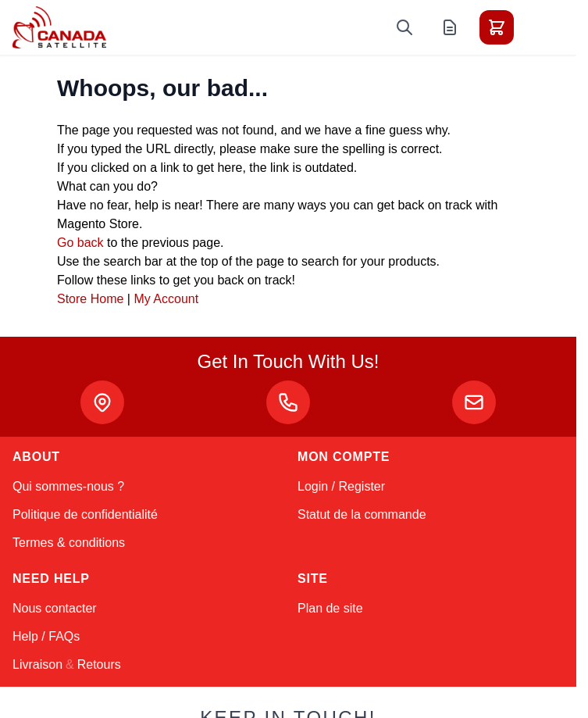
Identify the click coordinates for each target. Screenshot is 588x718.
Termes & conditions (69, 543)
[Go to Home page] (59, 27)
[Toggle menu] (540, 27)
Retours (99, 664)
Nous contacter (55, 608)
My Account (166, 299)
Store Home (90, 299)
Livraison (37, 664)
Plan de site (330, 608)
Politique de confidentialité (85, 514)
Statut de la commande (362, 514)
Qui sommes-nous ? (68, 486)
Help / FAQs (46, 636)
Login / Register (341, 486)
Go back (80, 243)
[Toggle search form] (404, 27)
